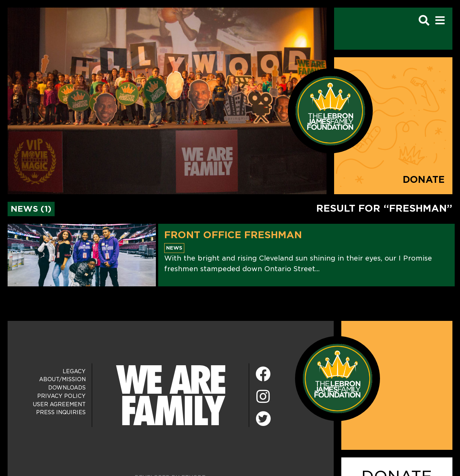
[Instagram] (263, 397)
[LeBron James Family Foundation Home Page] (338, 378)
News (174, 248)
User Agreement (59, 404)
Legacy (74, 371)
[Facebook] (263, 375)
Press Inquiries (61, 412)
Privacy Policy (61, 396)
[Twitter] (263, 418)
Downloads (67, 388)
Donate (424, 180)
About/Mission (62, 379)
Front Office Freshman (233, 235)
